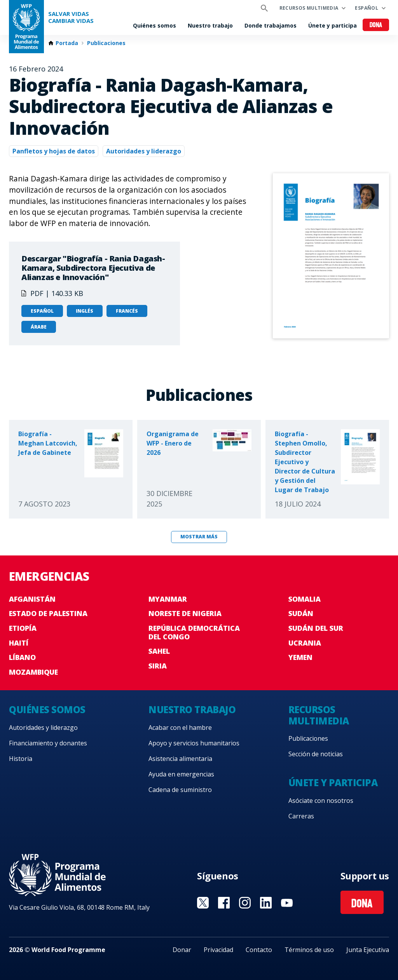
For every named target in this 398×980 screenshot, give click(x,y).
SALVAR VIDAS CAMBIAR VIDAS (71, 17)
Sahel (159, 651)
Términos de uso (309, 950)
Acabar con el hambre (180, 728)
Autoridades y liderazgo (144, 151)
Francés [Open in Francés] (127, 311)
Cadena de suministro (180, 790)
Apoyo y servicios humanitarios (194, 743)
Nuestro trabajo (210, 25)
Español (367, 8)
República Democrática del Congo (194, 632)
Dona (376, 25)
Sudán (301, 613)
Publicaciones (106, 43)
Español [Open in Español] (42, 311)
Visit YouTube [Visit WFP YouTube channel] (287, 903)
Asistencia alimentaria (180, 759)
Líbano (22, 657)
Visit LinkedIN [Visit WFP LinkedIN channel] (266, 903)
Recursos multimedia (309, 8)
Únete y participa (333, 25)
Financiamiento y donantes (48, 743)
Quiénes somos (154, 25)
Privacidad (218, 950)
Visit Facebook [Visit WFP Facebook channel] (224, 903)
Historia (21, 759)
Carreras (301, 816)
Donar (182, 950)
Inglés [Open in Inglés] (85, 311)
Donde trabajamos (271, 25)
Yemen (300, 657)
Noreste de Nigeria (185, 613)
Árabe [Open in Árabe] (39, 327)
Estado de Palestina (48, 613)
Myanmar (168, 599)
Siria (158, 666)
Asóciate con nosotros (321, 801)
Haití (19, 643)
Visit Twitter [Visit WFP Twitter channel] (203, 903)
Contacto (259, 950)
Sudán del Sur (316, 628)
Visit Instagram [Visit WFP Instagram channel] (245, 903)
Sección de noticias (316, 754)
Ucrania (305, 643)
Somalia (305, 599)
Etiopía (23, 628)
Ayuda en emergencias (181, 774)
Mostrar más (199, 537)
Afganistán (32, 599)
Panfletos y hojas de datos (54, 151)
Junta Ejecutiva (368, 950)
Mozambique (33, 672)
